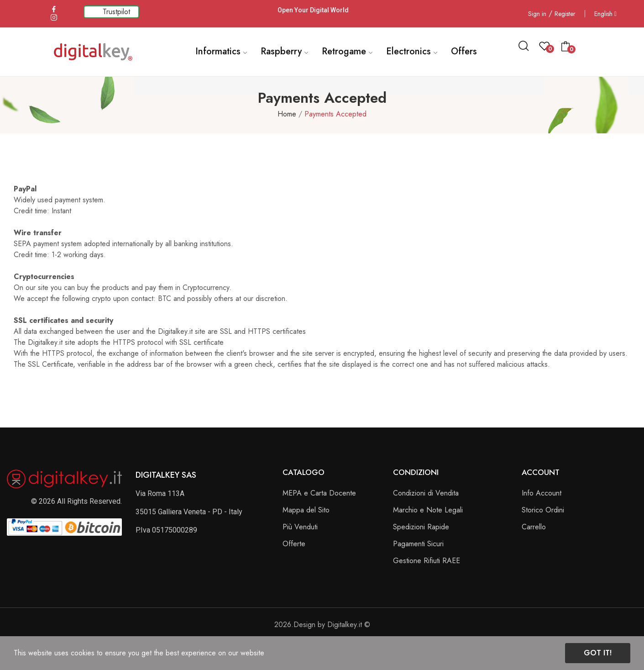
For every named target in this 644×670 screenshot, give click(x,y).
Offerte (294, 544)
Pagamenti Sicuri (418, 544)
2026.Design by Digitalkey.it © (322, 625)
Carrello (534, 527)
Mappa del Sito (306, 510)
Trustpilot (116, 12)
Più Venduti (300, 527)
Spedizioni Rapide (421, 527)
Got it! (598, 653)
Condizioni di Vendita (426, 493)
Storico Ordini (543, 510)
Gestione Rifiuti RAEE (427, 561)
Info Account (542, 493)
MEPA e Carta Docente (319, 493)
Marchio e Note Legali (428, 510)
